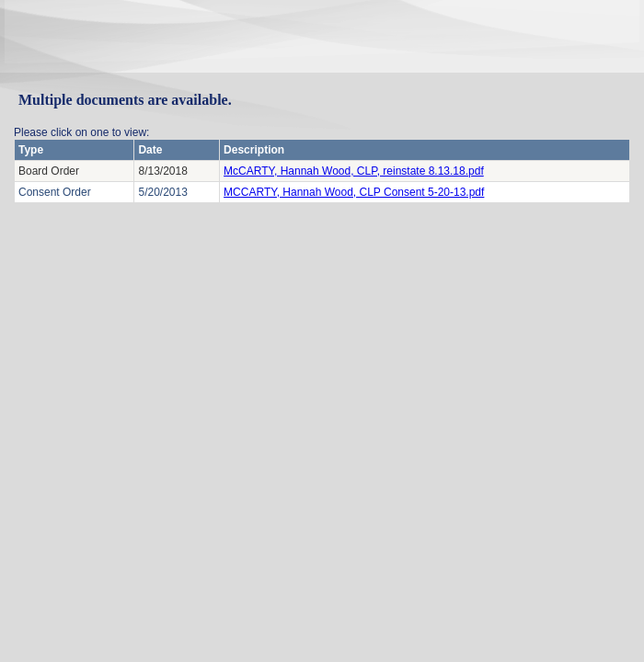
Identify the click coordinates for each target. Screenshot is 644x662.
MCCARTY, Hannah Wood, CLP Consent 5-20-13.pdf (354, 192)
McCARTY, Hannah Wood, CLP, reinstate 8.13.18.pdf (354, 171)
